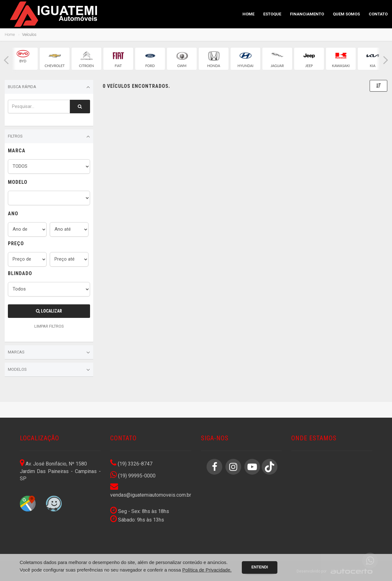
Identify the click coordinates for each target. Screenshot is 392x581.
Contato (378, 14)
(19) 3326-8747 (131, 464)
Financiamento (307, 14)
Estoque (272, 14)
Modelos (49, 370)
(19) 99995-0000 (133, 476)
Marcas (49, 353)
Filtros (49, 137)
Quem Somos (346, 14)
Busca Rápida (49, 87)
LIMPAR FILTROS (49, 326)
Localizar (49, 311)
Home (248, 14)
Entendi (260, 567)
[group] (23, 59)
